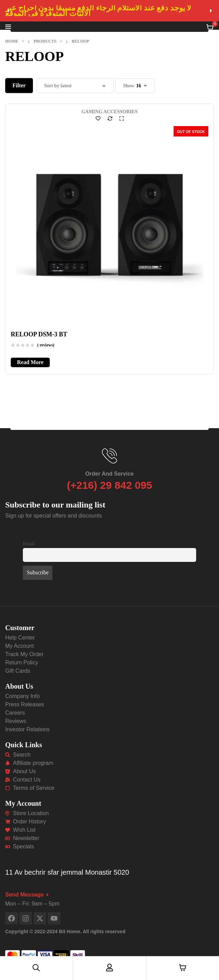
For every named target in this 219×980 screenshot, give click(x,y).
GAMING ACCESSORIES (109, 112)
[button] (8, 11)
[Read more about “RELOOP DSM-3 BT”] (30, 362)
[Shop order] (75, 86)
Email (29, 544)
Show (129, 86)
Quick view (121, 118)
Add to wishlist (98, 118)
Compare (110, 118)
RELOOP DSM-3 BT (39, 334)
